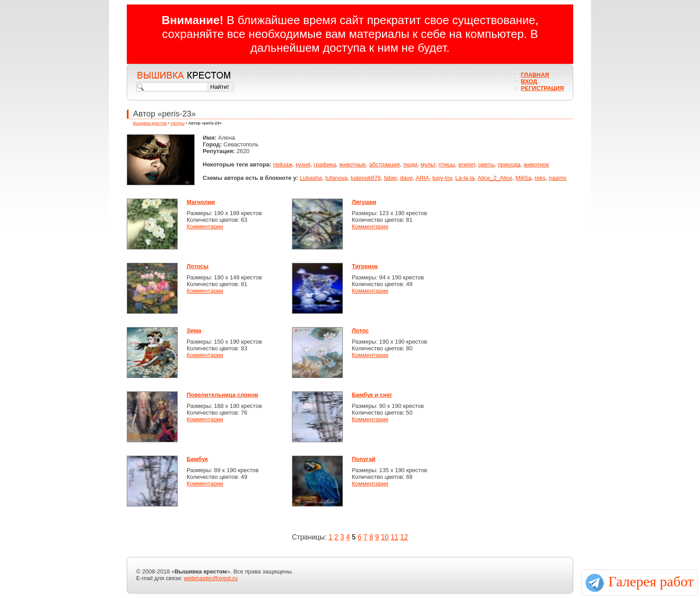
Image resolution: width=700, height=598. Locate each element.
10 (385, 537)
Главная (535, 75)
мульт (428, 164)
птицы (447, 164)
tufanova (337, 178)
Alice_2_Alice (495, 178)
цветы (486, 164)
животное (536, 164)
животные (352, 164)
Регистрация (542, 88)
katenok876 (366, 178)
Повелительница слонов (222, 395)
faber (390, 178)
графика (325, 164)
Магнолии (201, 202)
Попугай (364, 459)
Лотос (360, 330)
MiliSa (523, 178)
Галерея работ (651, 581)
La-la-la (465, 178)
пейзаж (283, 164)
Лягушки (364, 202)
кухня (303, 164)
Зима (194, 330)
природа (509, 164)
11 (394, 537)
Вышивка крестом (150, 123)
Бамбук (197, 459)
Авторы (177, 123)
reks (540, 178)
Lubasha (311, 178)
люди (410, 164)
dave (406, 178)
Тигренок (365, 266)
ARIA (422, 178)
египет (467, 164)
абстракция (385, 164)
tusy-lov (442, 178)
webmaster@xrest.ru (211, 578)
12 (404, 537)
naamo (558, 178)
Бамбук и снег (372, 395)
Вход (529, 81)
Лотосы (198, 266)
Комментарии (205, 226)
